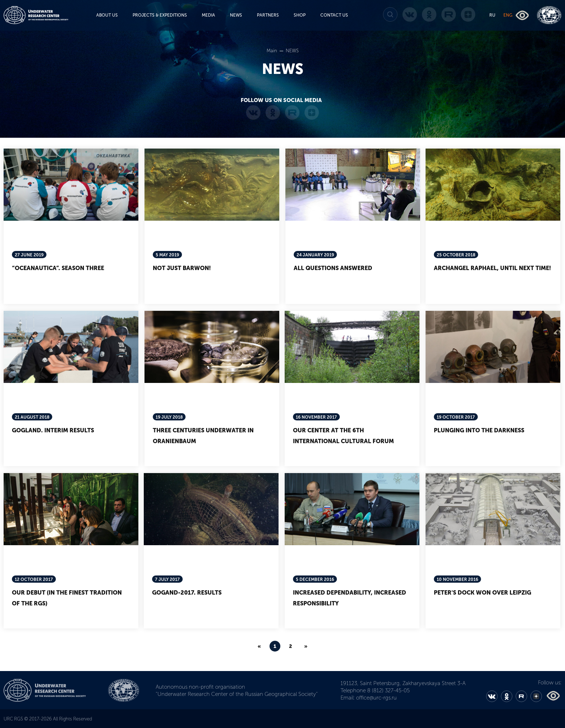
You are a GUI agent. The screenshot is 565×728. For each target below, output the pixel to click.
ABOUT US (107, 15)
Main (272, 51)
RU (492, 15)
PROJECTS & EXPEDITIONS (160, 15)
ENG (508, 15)
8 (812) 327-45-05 (388, 691)
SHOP (300, 15)
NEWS (236, 15)
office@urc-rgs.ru (376, 698)
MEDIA (208, 15)
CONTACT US (334, 15)
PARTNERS (268, 15)
